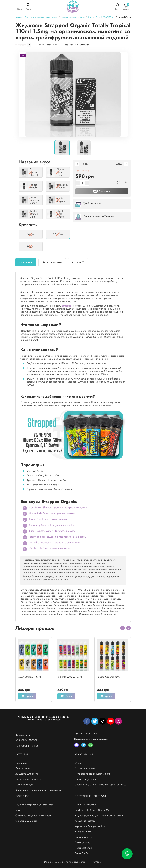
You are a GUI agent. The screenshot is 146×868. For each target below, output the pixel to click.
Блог (18, 810)
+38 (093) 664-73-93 (86, 734)
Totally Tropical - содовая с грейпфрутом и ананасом (58, 537)
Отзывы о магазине (26, 821)
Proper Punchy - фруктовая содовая (48, 519)
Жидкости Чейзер (85, 821)
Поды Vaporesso (84, 837)
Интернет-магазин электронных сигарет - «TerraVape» (73, 862)
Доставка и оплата (85, 768)
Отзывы (78, 262)
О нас (78, 763)
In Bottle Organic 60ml (70, 677)
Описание (26, 262)
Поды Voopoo (82, 843)
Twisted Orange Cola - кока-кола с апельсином (55, 543)
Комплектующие (24, 785)
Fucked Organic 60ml (109, 677)
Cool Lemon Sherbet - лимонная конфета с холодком (58, 507)
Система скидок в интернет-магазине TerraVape (100, 785)
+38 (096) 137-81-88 (27, 740)
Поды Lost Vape (83, 848)
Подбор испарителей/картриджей (34, 805)
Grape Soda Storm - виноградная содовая (52, 513)
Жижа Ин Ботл (83, 832)
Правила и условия (85, 779)
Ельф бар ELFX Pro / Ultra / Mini (93, 810)
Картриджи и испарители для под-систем (38, 790)
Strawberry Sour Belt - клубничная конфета (52, 525)
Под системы (23, 768)
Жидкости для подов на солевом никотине (99, 816)
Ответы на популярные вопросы (33, 816)
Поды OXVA (81, 853)
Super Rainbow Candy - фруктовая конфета (52, 531)
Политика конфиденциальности (92, 774)
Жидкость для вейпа (27, 774)
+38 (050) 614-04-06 (27, 746)
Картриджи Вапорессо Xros (90, 826)
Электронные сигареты (28, 779)
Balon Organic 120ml (29, 677)
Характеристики (52, 262)
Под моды (21, 763)
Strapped (85, 45)
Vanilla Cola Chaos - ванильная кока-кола (52, 548)
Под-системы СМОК (86, 805)
